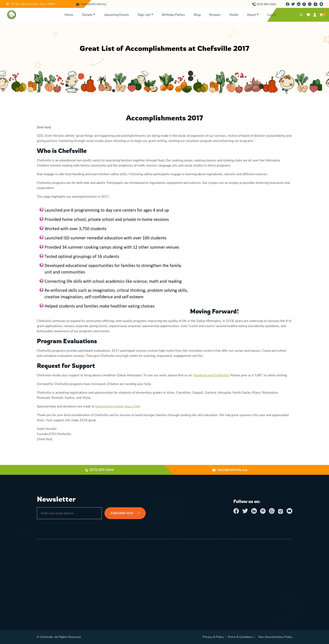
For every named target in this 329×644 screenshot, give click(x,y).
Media (234, 15)
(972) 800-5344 (266, 4)
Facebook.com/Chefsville (211, 375)
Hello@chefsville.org (93, 4)
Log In (272, 15)
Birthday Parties (173, 15)
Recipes (215, 15)
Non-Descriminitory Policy (275, 637)
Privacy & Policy (213, 637)
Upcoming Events (117, 15)
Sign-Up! (144, 15)
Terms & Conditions (240, 637)
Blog (197, 15)
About (251, 15)
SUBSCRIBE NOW (125, 513)
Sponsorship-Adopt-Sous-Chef (117, 406)
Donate (87, 15)
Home (69, 15)
